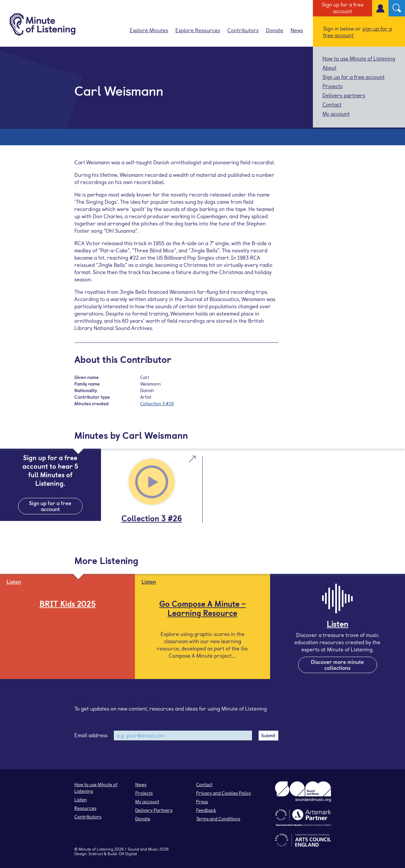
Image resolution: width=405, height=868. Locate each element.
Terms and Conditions (218, 819)
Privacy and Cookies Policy (224, 793)
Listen (81, 799)
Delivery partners (344, 95)
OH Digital (128, 854)
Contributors (243, 30)
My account (336, 113)
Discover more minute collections (337, 665)
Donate (275, 30)
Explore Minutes (149, 30)
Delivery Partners (154, 810)
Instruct (96, 854)
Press (202, 801)
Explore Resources (198, 30)
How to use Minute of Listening (359, 58)
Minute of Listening (96, 849)
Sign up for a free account (343, 8)
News (297, 30)
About (329, 67)
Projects (332, 86)
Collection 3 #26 (157, 403)
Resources (85, 808)
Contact (332, 104)
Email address (91, 735)
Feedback (206, 810)
